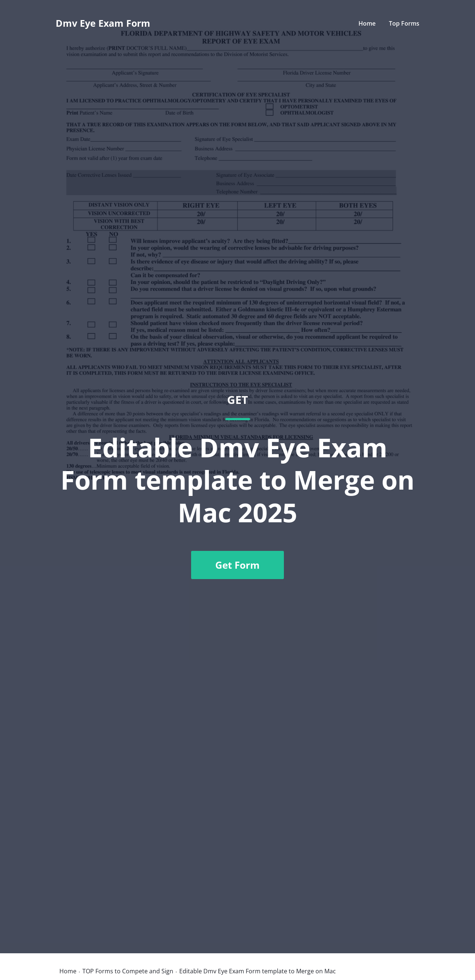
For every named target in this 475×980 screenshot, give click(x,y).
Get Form (237, 565)
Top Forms (404, 23)
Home (367, 23)
